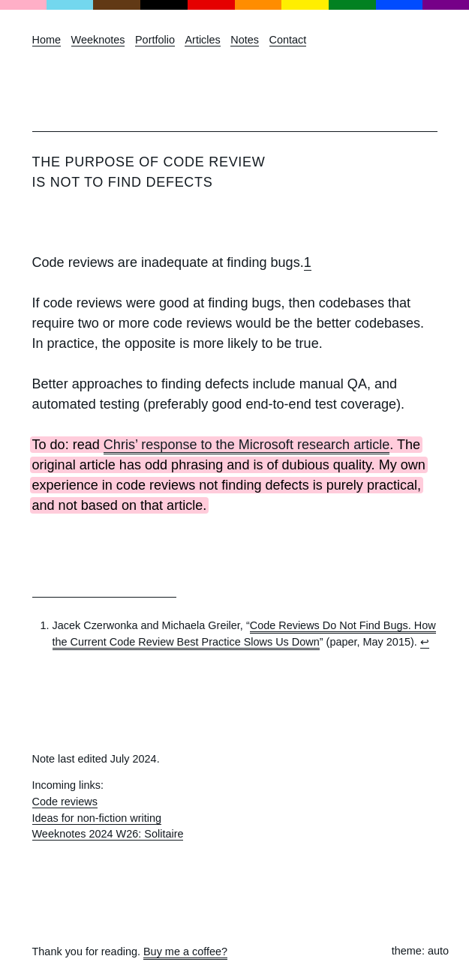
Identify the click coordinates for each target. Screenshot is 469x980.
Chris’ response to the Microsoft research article (247, 445)
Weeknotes (98, 40)
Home (47, 40)
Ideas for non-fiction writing (97, 818)
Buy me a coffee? (185, 952)
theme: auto (420, 951)
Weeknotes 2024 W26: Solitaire (108, 834)
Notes (245, 40)
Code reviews (65, 802)
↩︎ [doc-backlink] (425, 642)
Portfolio (155, 40)
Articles (202, 40)
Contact (288, 40)
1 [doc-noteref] (308, 262)
